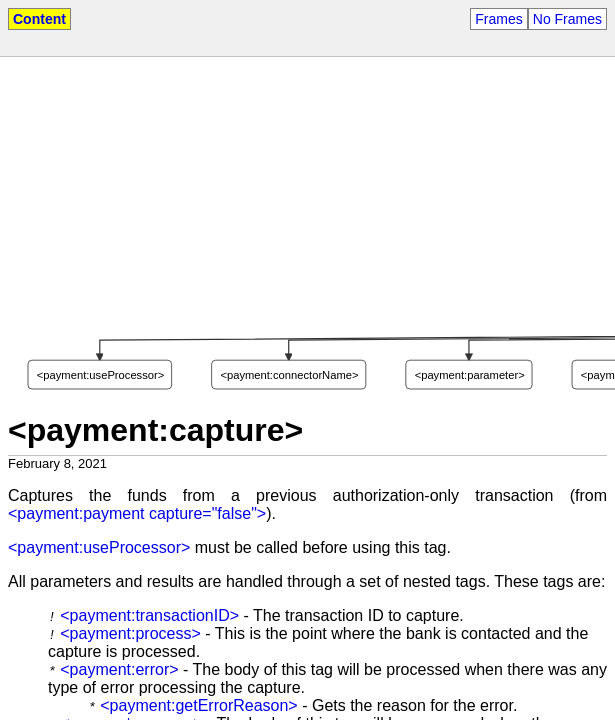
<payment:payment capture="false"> (137, 513)
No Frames (567, 19)
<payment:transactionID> (149, 615)
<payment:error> (119, 669)
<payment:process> (130, 633)
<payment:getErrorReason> (198, 705)
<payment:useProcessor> (99, 547)
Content (39, 19)
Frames (498, 19)
